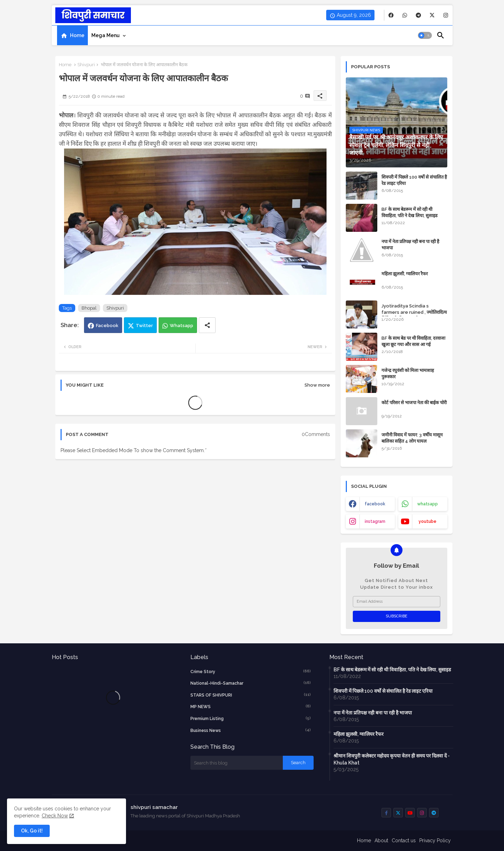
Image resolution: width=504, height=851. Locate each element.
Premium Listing (251, 718)
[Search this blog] (237, 763)
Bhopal (89, 308)
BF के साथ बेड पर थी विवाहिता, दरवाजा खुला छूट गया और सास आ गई (413, 341)
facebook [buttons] (375, 504)
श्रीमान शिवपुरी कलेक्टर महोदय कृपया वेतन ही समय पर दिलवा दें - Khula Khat (392, 759)
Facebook (107, 326)
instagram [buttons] (375, 521)
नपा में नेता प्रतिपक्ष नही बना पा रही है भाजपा (410, 245)
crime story (251, 671)
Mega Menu (106, 35)
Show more (317, 385)
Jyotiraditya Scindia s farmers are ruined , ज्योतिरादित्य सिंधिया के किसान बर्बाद (414, 312)
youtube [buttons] (428, 521)
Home (77, 35)
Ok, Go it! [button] (32, 831)
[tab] (72, 35)
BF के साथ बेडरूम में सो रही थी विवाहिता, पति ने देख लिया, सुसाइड (409, 212)
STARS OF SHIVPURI (251, 695)
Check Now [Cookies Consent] (55, 816)
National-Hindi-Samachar (251, 683)
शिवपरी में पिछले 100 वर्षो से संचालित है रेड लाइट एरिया (414, 180)
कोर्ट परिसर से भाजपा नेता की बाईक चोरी (414, 403)
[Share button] (207, 325)
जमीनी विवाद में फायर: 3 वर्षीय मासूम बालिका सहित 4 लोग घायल (412, 438)
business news (251, 730)
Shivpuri (86, 65)
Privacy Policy (435, 840)
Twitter (144, 326)
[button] (425, 35)
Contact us (404, 840)
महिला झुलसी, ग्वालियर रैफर (405, 274)
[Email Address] (397, 602)
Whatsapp (181, 326)
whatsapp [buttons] (428, 504)
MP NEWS (251, 706)
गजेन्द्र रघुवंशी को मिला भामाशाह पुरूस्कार (408, 373)
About (381, 840)
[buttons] (391, 15)
